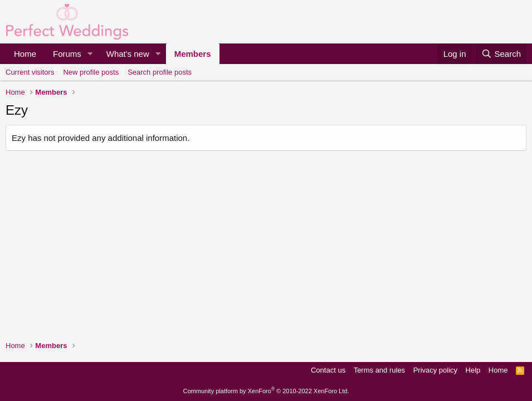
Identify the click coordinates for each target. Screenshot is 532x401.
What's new (128, 54)
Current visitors (30, 72)
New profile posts (91, 72)
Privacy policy (435, 370)
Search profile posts (160, 72)
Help (473, 370)
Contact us (328, 370)
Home (25, 54)
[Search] (501, 54)
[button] (90, 54)
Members (193, 54)
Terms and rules (379, 370)
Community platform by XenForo (266, 391)
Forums (67, 54)
